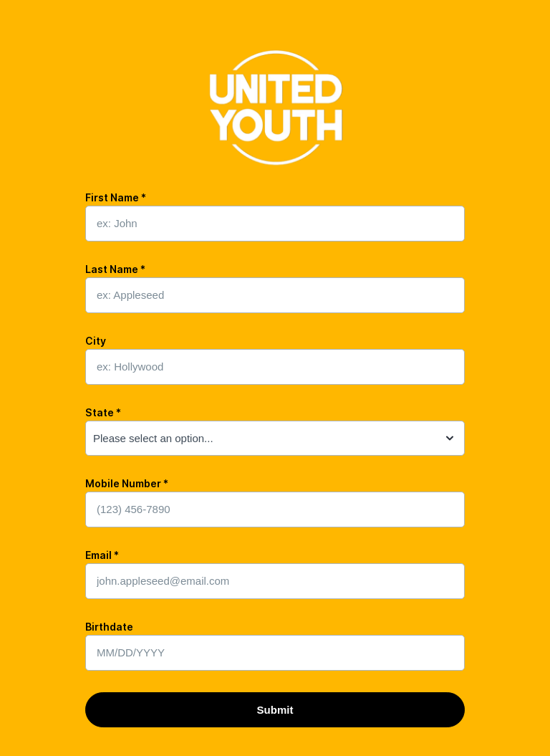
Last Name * (115, 269)
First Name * (116, 197)
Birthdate (109, 627)
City (96, 341)
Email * (102, 555)
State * (103, 412)
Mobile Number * (127, 483)
